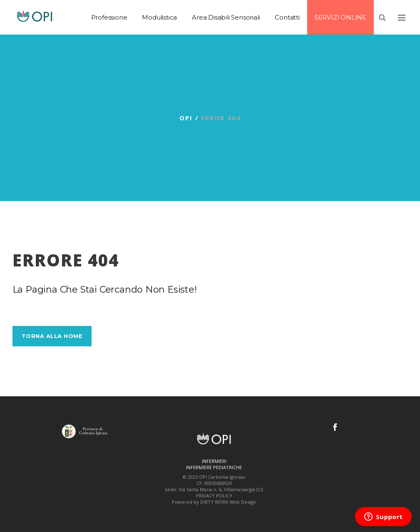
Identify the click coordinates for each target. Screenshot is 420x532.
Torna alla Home (52, 336)
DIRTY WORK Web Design (228, 502)
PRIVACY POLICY (214, 496)
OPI (186, 118)
